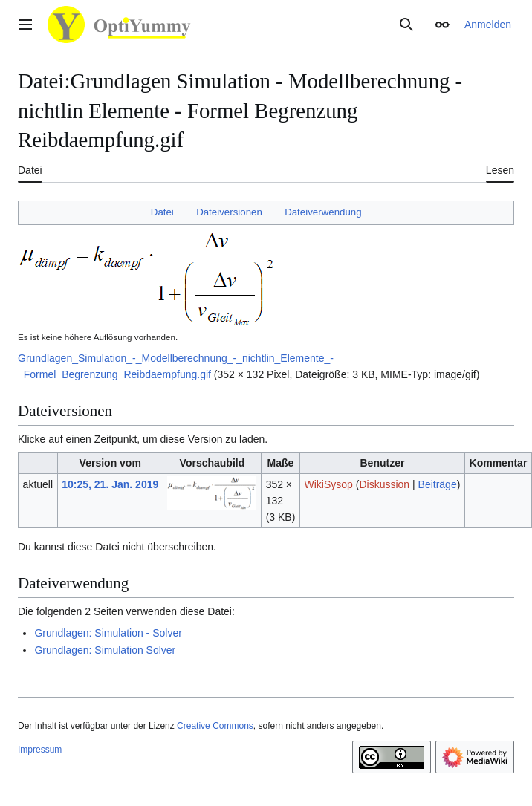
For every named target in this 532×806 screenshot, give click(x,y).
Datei (162, 212)
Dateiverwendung (323, 212)
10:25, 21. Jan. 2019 (110, 484)
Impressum (40, 750)
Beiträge (438, 484)
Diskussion (384, 484)
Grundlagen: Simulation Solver (105, 650)
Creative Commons (215, 726)
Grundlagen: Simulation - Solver (108, 633)
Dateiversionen (229, 212)
